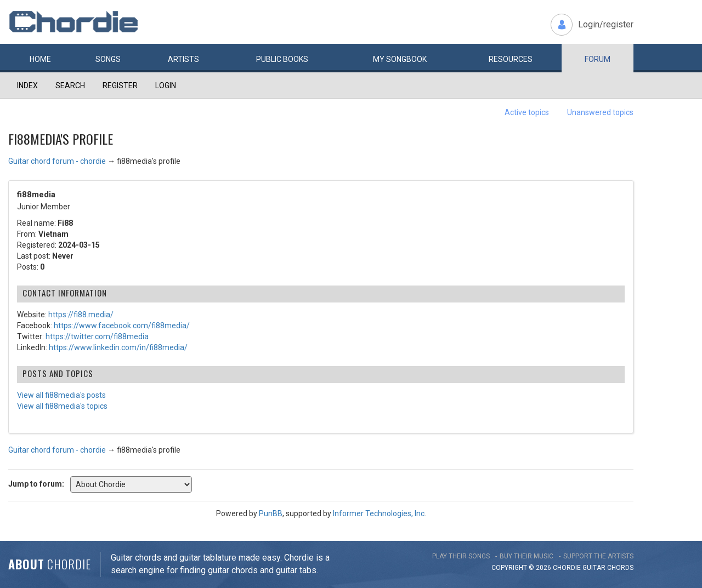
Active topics (527, 112)
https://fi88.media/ (81, 315)
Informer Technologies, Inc (379, 513)
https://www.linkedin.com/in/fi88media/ (118, 347)
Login (166, 85)
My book (400, 59)
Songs (108, 59)
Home (40, 59)
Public (282, 59)
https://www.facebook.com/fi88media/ (122, 326)
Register (120, 85)
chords (620, 568)
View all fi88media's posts (61, 395)
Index (27, 85)
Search (70, 85)
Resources (511, 59)
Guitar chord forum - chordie (57, 161)
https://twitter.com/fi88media (97, 336)
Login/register (606, 24)
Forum (598, 59)
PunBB (271, 513)
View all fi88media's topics (62, 406)
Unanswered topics (600, 112)
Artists (183, 59)
